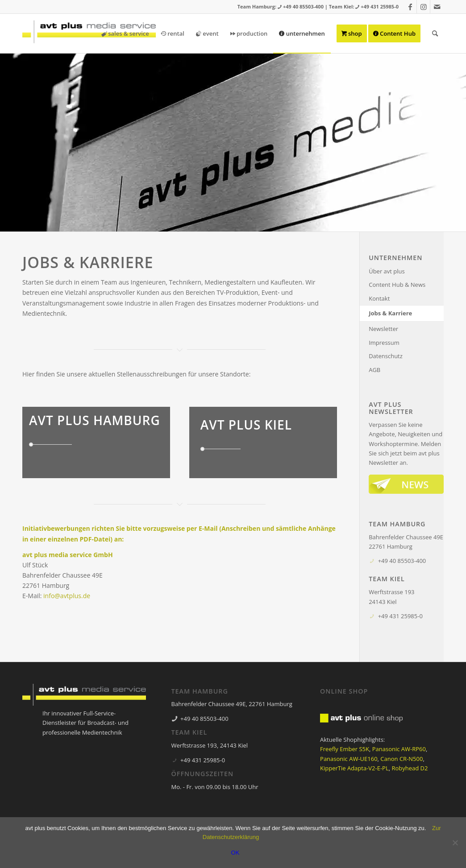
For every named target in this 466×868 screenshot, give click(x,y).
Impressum (384, 343)
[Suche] (435, 33)
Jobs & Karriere (390, 313)
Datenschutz (386, 356)
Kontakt (379, 298)
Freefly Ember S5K (345, 749)
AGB (374, 370)
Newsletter (383, 329)
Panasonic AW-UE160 (349, 759)
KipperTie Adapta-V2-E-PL (354, 768)
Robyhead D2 (410, 768)
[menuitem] (125, 33)
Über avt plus (387, 271)
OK (235, 853)
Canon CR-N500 (402, 759)
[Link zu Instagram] (423, 7)
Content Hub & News (397, 285)
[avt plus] (89, 33)
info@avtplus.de (67, 596)
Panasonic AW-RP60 (399, 749)
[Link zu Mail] (437, 7)
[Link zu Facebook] (410, 7)
